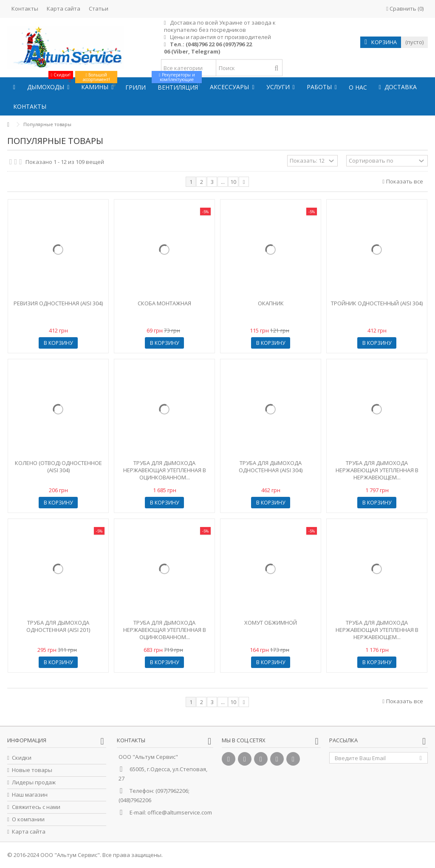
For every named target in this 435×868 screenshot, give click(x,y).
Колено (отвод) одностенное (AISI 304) (58, 466)
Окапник (271, 303)
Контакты (25, 8)
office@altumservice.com (180, 812)
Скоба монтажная (164, 303)
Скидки (22, 758)
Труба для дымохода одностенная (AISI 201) (58, 626)
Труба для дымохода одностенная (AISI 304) (271, 466)
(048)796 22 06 (204, 44)
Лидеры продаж (34, 782)
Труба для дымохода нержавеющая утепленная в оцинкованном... (165, 470)
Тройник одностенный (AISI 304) (377, 303)
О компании (28, 819)
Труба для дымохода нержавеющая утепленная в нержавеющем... (377, 470)
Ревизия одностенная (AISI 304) (58, 303)
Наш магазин (30, 795)
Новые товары (32, 770)
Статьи (99, 8)
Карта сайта (64, 8)
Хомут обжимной (271, 623)
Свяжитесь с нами (36, 807)
